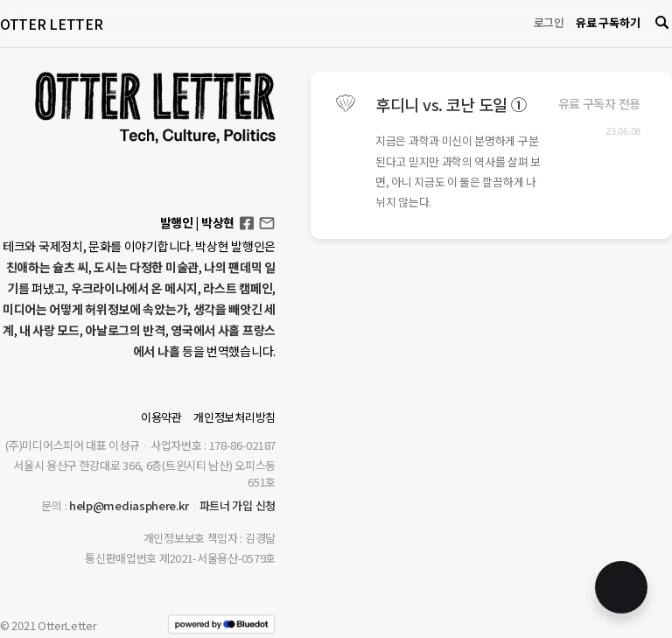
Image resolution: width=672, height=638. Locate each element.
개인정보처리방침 (234, 417)
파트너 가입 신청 (238, 505)
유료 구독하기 (608, 22)
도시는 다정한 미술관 (146, 267)
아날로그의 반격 (125, 330)
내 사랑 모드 (49, 330)
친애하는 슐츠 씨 (47, 267)
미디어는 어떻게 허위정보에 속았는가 (95, 309)
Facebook (247, 218)
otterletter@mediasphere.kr (267, 222)
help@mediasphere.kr (129, 505)
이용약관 (161, 417)
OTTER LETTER (51, 24)
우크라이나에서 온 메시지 (134, 288)
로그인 (549, 22)
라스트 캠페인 (238, 288)
